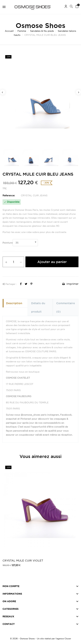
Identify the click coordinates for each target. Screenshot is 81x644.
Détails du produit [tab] (38, 307)
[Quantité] (13, 262)
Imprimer (70, 284)
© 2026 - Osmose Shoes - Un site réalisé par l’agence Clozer (41, 639)
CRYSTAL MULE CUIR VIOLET (23, 560)
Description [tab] (14, 303)
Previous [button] (3, 92)
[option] (40, 99)
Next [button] (78, 92)
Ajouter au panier (52, 262)
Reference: (9, 195)
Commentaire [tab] (66, 307)
